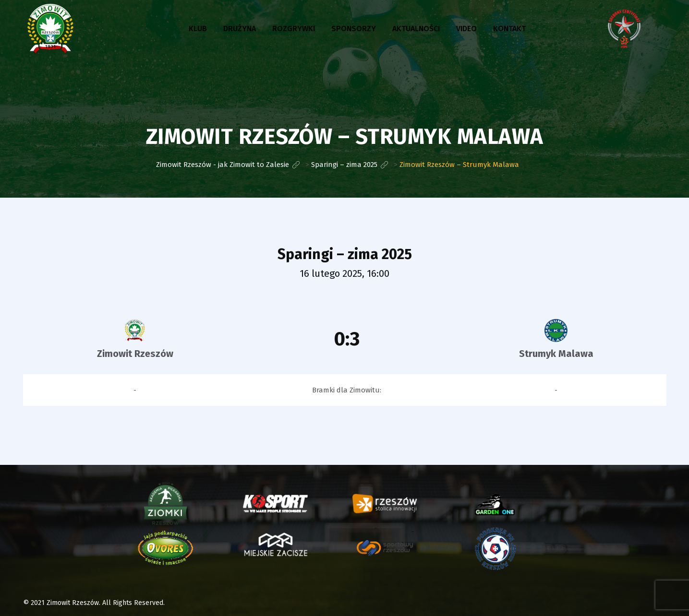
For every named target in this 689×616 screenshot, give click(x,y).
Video (466, 29)
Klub (198, 29)
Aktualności (416, 29)
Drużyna (240, 29)
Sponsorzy (354, 29)
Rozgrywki (294, 29)
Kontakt (509, 29)
